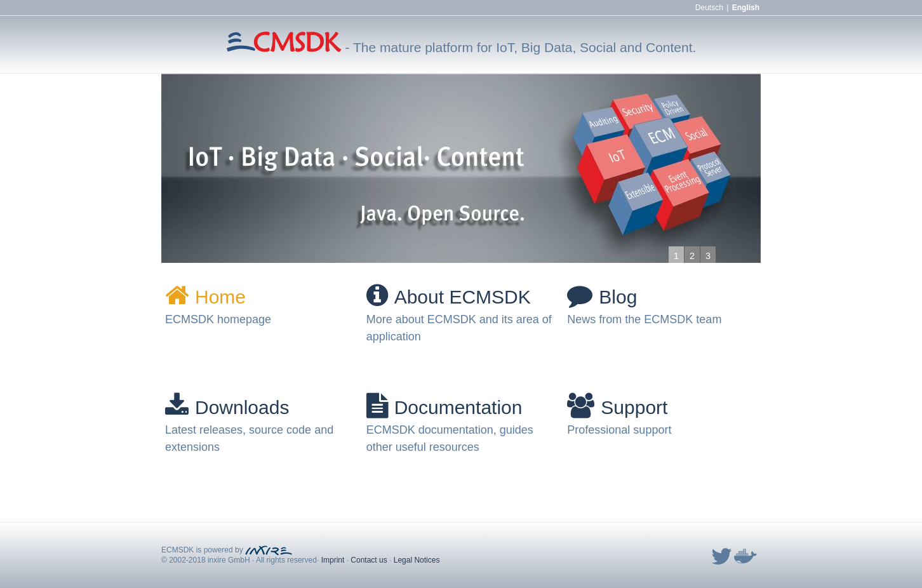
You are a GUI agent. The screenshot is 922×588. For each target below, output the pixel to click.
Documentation (444, 407)
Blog (602, 297)
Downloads (227, 407)
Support (617, 407)
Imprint (333, 560)
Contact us (369, 560)
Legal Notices (417, 560)
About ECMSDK (449, 297)
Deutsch (709, 8)
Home (205, 297)
